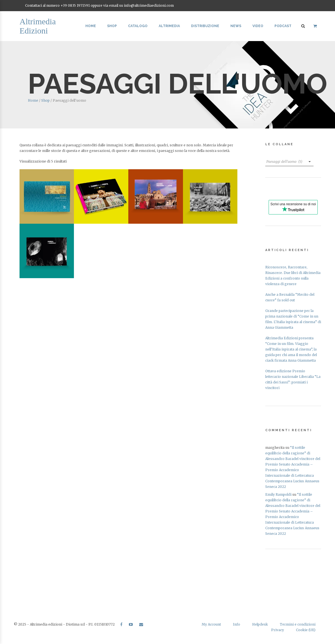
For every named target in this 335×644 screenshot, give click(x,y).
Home (91, 26)
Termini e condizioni (298, 624)
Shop (112, 26)
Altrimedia (169, 26)
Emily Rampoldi (278, 494)
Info (237, 624)
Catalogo (138, 26)
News (236, 26)
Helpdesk (260, 624)
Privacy (278, 630)
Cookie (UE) (306, 630)
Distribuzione (205, 26)
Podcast (283, 26)
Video (258, 26)
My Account (211, 624)
